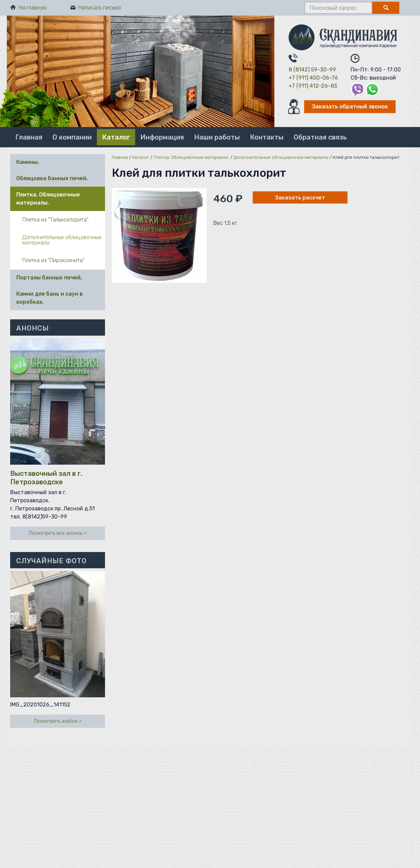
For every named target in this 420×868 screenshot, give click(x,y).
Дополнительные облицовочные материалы (62, 240)
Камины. (28, 162)
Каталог (116, 137)
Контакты (267, 137)
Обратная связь (320, 137)
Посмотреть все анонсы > (58, 533)
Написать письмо (96, 8)
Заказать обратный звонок (350, 107)
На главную (28, 8)
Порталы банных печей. (49, 278)
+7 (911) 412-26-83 (313, 86)
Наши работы (217, 137)
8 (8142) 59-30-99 (312, 70)
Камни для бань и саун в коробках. (49, 298)
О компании (72, 137)
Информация (162, 137)
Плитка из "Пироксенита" (53, 260)
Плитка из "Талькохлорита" (55, 220)
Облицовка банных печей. (52, 178)
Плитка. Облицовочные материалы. (48, 199)
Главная (29, 137)
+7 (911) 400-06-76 (313, 78)
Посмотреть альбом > (58, 721)
